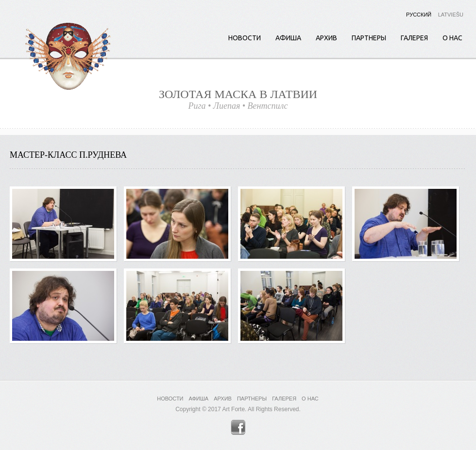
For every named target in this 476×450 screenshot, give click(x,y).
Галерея (414, 38)
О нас (452, 38)
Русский (419, 15)
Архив (326, 38)
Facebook (238, 427)
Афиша (288, 38)
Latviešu (451, 15)
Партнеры (369, 38)
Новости (245, 38)
